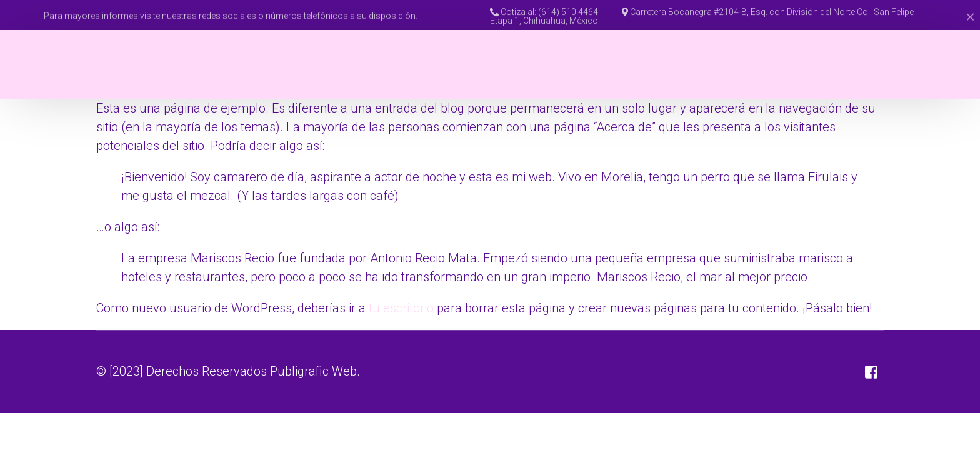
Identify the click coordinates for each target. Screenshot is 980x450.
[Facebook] (929, 64)
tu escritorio (401, 308)
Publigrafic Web (313, 371)
